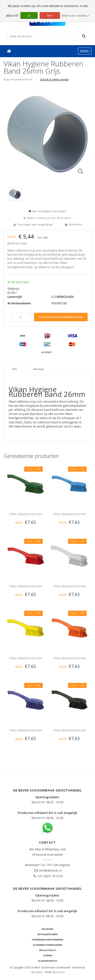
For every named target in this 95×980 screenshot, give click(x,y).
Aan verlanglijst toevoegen (49, 211)
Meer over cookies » (76, 16)
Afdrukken (75, 224)
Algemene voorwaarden (47, 945)
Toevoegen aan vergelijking (35, 224)
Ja (29, 16)
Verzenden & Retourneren (47, 940)
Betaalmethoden (47, 934)
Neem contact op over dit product (49, 218)
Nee (50, 16)
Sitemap (48, 955)
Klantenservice (47, 961)
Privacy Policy (47, 950)
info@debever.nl (50, 871)
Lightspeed (36, 972)
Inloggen (47, 929)
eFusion (60, 972)
